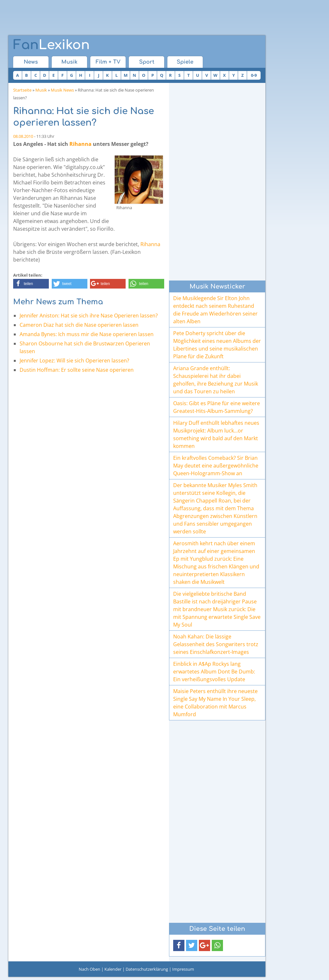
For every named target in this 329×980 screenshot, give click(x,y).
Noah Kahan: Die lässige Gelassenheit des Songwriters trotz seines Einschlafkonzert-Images (216, 644)
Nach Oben (89, 969)
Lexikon (51, 45)
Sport (147, 62)
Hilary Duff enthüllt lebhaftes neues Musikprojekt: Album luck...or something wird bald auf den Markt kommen (216, 434)
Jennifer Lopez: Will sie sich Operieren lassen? (74, 361)
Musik (69, 62)
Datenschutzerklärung (147, 969)
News (31, 62)
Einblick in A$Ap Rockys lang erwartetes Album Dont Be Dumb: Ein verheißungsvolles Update (214, 672)
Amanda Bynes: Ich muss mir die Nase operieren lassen (87, 334)
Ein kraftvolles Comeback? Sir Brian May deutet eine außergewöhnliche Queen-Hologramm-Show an (216, 466)
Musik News (62, 90)
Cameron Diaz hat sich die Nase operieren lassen (79, 325)
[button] (31, 284)
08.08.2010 (23, 136)
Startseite (22, 90)
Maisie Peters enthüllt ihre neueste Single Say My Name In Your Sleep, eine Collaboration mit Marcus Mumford (215, 703)
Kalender (113, 969)
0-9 (254, 75)
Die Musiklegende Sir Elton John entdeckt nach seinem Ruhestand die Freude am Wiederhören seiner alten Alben (215, 310)
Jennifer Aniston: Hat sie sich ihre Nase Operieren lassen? (89, 316)
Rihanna (80, 144)
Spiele (185, 62)
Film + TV (108, 62)
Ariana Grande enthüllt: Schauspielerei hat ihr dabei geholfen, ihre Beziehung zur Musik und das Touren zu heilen (216, 380)
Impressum (183, 969)
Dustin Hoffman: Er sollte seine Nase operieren (77, 370)
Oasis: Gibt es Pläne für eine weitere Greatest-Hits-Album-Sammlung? (217, 407)
